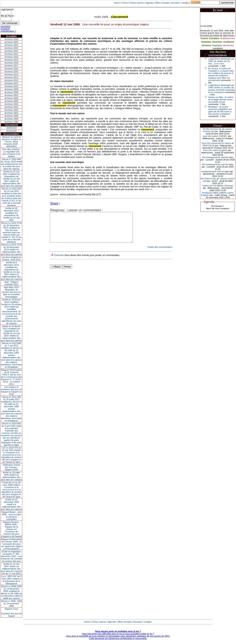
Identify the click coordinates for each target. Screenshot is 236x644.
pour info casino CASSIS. (215, 136)
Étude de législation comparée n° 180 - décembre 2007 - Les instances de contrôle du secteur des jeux (11, 556)
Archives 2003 (11, 107)
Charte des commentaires (160, 253)
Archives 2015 (11, 72)
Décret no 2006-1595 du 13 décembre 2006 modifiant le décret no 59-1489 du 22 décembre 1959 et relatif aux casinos (12, 592)
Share (54, 203)
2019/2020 (11, 131)
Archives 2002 (11, 110)
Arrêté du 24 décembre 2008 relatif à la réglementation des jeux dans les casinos (12, 504)
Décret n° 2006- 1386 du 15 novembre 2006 (12, 603)
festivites (206, 42)
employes (217, 45)
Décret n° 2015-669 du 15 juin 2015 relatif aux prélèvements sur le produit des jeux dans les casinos (11, 164)
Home (117, 3)
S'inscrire (59, 261)
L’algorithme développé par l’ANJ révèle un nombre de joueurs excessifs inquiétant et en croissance (222, 89)
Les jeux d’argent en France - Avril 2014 (11, 258)
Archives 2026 (11, 39)
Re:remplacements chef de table (218, 157)
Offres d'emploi (162, 3)
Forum (125, 3)
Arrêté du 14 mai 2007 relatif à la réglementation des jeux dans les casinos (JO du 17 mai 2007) (12, 569)
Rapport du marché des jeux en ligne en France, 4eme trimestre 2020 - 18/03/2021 (11, 142)
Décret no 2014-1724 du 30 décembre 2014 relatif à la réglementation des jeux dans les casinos (12, 250)
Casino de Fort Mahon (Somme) (218, 186)
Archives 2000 (11, 116)
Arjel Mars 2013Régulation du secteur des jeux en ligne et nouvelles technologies (11, 292)
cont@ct (186, 3)
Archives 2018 (11, 63)
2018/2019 (11, 128)
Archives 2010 (11, 86)
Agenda (149, 3)
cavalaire (218, 48)
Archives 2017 (11, 66)
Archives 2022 (11, 51)
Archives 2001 (11, 113)
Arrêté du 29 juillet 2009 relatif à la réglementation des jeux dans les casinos (12, 476)
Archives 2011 (11, 83)
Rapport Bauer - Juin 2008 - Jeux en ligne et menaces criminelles (11, 516)
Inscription (6, 26)
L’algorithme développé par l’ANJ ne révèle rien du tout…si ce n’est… (221, 61)
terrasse (206, 45)
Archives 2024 (11, 45)
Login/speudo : (8, 9)
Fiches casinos (137, 3)
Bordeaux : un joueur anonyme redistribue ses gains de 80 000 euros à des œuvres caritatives (220, 110)
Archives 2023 (11, 48)
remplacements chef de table (215, 171)
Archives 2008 (11, 92)
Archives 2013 (11, 77)
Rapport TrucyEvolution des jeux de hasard (12, 612)
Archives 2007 (11, 95)
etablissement (228, 38)
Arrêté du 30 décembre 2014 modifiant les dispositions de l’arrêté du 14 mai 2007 (12, 214)
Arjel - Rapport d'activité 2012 (12, 283)
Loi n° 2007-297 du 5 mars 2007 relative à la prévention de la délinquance (11, 580)
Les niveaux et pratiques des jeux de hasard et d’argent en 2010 (12, 391)
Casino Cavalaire (210, 38)
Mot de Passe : (8, 16)
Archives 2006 (11, 98)
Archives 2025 (11, 42)
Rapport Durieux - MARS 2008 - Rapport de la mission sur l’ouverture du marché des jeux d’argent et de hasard (11, 529)
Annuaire (175, 3)
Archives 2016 (11, 69)
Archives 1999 (11, 119)
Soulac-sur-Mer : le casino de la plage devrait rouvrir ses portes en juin (221, 100)
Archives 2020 (11, 57)
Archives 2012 (11, 80)
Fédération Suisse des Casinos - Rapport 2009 (12, 467)
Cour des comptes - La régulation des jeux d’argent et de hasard (11, 153)
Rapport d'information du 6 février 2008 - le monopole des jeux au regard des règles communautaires (12, 544)
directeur (217, 42)
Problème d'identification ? (8, 30)
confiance (229, 42)
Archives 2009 (11, 89)
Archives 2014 (11, 75)
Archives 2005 (11, 101)
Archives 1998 (11, 122)
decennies (228, 45)
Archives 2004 (11, 104)
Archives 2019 (11, 60)
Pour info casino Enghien (215, 150)
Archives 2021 (11, 54)
